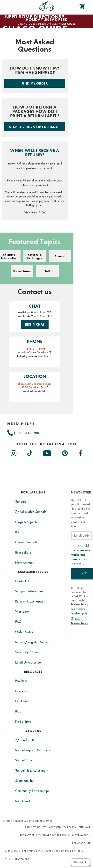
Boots (19, 532)
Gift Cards (22, 701)
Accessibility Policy (62, 827)
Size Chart (23, 801)
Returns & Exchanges (35, 256)
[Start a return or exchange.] (35, 117)
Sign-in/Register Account (33, 642)
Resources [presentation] (33, 672)
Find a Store (24, 721)
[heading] (46, 444)
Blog (18, 711)
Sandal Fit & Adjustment (32, 770)
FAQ (47, 271)
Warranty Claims (27, 652)
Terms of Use (81, 843)
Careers (21, 691)
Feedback (80, 862)
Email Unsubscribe (28, 662)
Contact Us (23, 581)
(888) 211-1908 (23, 433)
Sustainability (25, 781)
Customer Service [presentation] (33, 572)
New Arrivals (25, 563)
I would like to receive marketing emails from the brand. (81, 555)
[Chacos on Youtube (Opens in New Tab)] (47, 452)
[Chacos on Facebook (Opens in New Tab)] (81, 452)
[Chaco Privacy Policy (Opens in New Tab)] (79, 621)
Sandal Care (24, 760)
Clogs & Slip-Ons (27, 522)
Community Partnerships (32, 791)
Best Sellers (23, 552)
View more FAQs (35, 212)
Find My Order (35, 83)
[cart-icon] (82, 6)
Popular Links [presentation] (33, 492)
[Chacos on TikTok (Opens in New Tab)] (30, 452)
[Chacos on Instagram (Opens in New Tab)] (14, 452)
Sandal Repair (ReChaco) (33, 750)
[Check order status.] (35, 76)
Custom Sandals (26, 542)
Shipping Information (30, 591)
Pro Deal (21, 681)
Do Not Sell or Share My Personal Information (55, 835)
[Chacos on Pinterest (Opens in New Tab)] (65, 452)
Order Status (22, 271)
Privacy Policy (35, 827)
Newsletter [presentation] (81, 492)
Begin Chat (35, 324)
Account (60, 256)
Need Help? (21, 424)
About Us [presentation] (33, 731)
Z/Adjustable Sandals (31, 512)
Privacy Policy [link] (79, 604)
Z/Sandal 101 (26, 740)
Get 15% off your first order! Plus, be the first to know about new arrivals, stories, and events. (81, 513)
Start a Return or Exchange (35, 127)
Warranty (22, 611)
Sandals (21, 501)
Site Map (85, 827)
